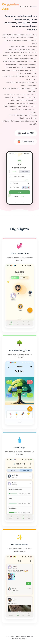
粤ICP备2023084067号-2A (19, 639)
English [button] (24, 7)
